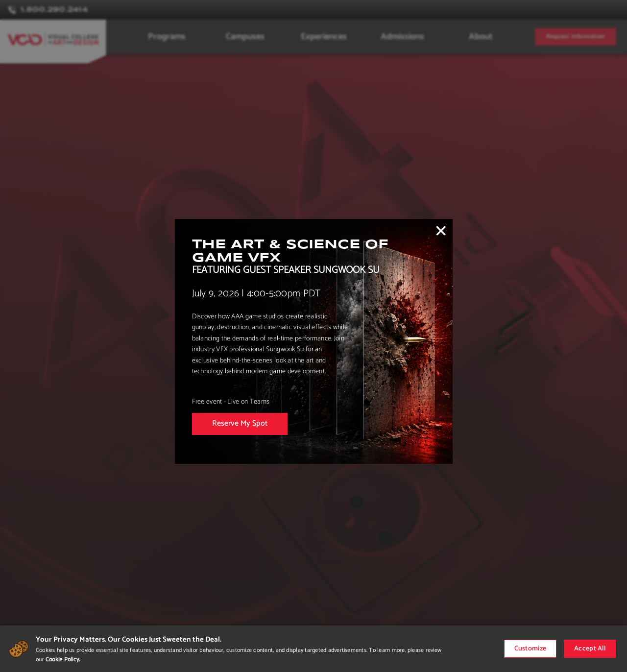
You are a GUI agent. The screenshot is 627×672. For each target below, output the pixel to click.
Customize (531, 649)
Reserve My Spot (240, 423)
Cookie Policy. (63, 660)
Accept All (590, 649)
